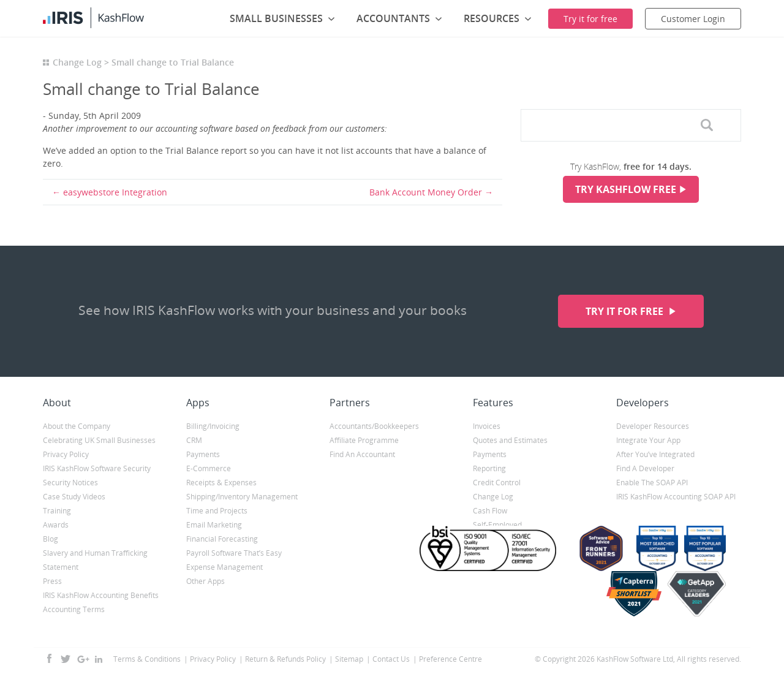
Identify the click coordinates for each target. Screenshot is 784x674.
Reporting (489, 468)
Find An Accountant (362, 454)
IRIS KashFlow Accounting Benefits (101, 595)
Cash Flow (490, 511)
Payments (203, 454)
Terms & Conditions (147, 659)
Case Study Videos (74, 497)
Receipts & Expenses (221, 483)
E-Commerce (209, 468)
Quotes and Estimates (510, 440)
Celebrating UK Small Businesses (99, 440)
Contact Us (391, 659)
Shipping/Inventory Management (242, 497)
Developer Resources (653, 426)
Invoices (487, 426)
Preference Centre (450, 659)
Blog (51, 539)
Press (52, 581)
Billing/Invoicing (213, 426)
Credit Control (497, 483)
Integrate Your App (648, 440)
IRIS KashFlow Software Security (97, 468)
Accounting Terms (74, 609)
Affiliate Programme (364, 440)
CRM (194, 440)
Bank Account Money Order (426, 192)
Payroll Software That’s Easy (234, 553)
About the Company (77, 426)
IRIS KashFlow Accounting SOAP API (676, 497)
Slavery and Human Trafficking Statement (95, 560)
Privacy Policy (66, 454)
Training (57, 511)
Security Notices (70, 483)
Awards (56, 525)
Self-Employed (497, 525)
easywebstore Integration (115, 192)
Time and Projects (217, 511)
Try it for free (626, 311)
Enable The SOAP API (652, 483)
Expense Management (224, 567)
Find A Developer (645, 468)
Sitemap (349, 659)
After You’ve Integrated (655, 454)
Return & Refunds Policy (285, 659)
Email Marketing (214, 525)
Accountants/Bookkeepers (374, 426)
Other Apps (205, 581)
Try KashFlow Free (626, 189)
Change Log (77, 62)
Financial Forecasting (222, 539)
